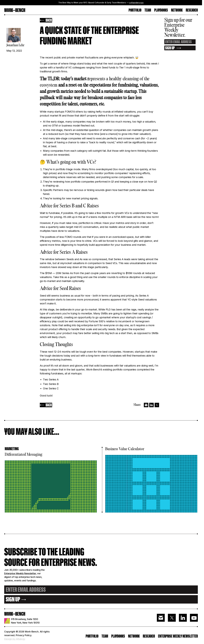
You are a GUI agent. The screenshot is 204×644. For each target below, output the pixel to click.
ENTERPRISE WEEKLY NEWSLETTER (178, 636)
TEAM (148, 10)
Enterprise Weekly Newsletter (20, 573)
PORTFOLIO (135, 10)
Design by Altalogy (15, 639)
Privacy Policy (24, 635)
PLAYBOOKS (118, 636)
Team (105, 636)
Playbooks (161, 10)
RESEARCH (192, 10)
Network (177, 10)
